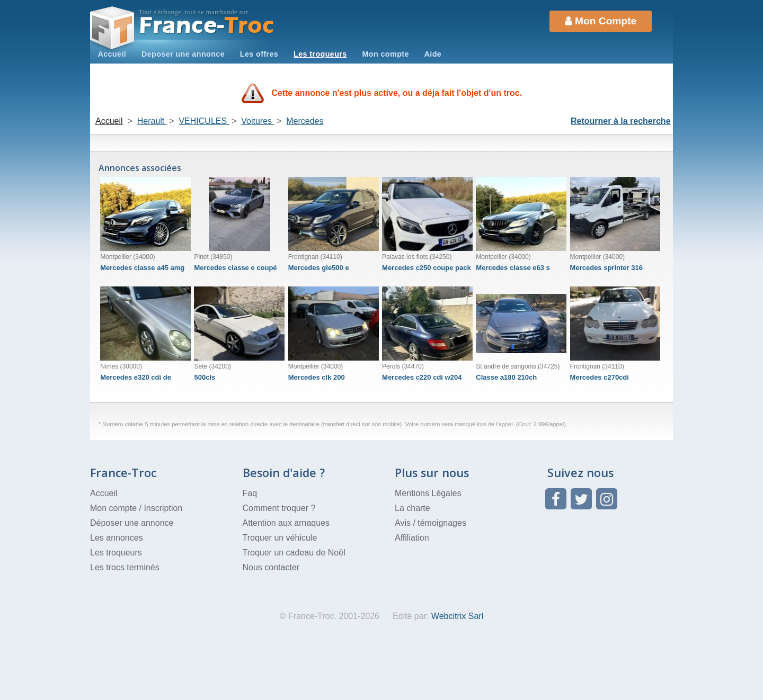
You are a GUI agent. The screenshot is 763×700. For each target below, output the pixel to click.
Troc (207, 26)
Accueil (112, 54)
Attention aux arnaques (286, 523)
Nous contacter (271, 567)
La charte (412, 508)
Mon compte (385, 54)
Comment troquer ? (279, 508)
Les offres (259, 54)
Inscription (163, 508)
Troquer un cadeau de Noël (294, 553)
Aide (433, 54)
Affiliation (412, 538)
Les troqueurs (320, 54)
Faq (250, 493)
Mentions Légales (428, 493)
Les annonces (117, 538)
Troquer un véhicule (280, 538)
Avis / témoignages (431, 523)
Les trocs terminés (125, 567)
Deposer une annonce (183, 54)
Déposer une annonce (132, 523)
